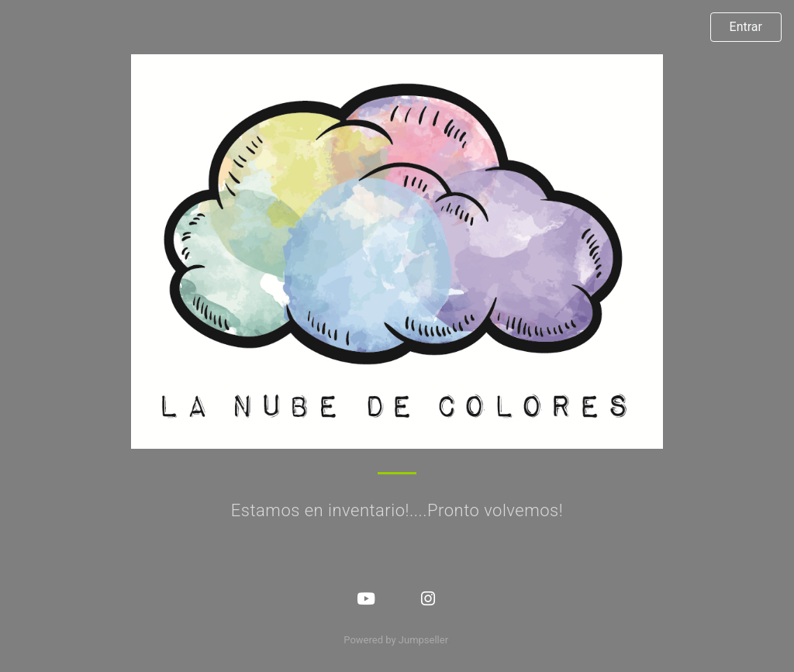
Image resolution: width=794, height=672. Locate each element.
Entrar (746, 27)
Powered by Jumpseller (395, 640)
